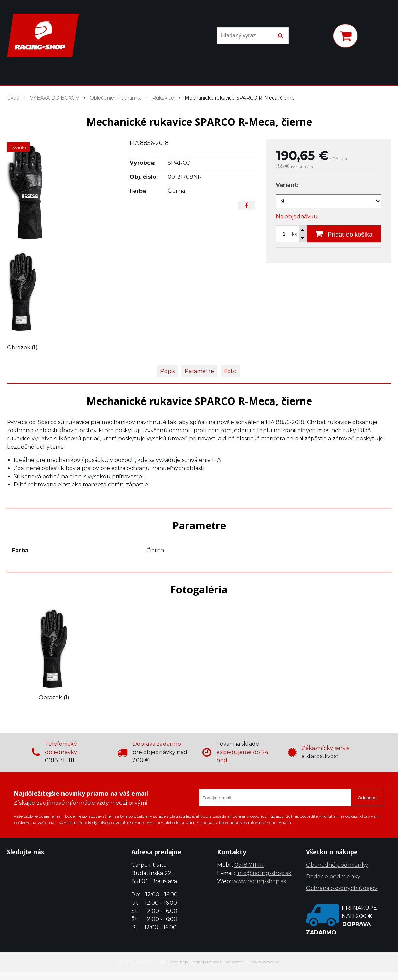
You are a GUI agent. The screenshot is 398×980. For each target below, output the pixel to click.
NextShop (178, 962)
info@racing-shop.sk (264, 873)
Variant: (287, 185)
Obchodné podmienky (337, 865)
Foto (230, 371)
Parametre (199, 371)
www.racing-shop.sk (259, 881)
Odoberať (367, 798)
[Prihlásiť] (319, 37)
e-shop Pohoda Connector (218, 962)
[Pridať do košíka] (344, 234)
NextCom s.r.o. (266, 962)
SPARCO (179, 163)
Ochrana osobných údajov (342, 888)
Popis (167, 371)
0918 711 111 (249, 865)
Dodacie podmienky (333, 877)
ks (294, 234)
